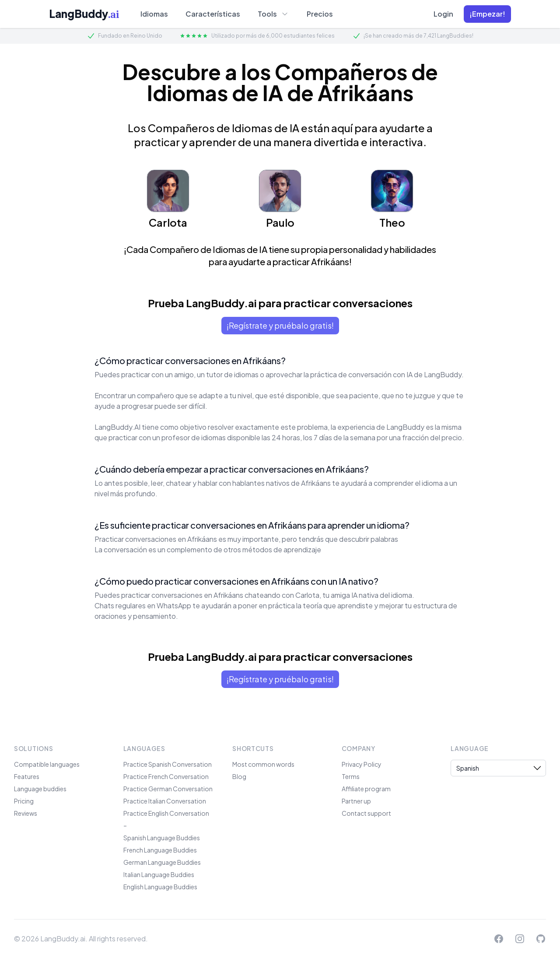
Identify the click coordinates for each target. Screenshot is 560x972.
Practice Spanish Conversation (168, 764)
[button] (487, 14)
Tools (273, 14)
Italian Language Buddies (159, 874)
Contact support (366, 813)
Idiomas (154, 14)
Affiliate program (366, 789)
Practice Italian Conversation (165, 801)
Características (213, 14)
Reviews (26, 813)
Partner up (356, 801)
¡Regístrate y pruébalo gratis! (280, 325)
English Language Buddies (160, 887)
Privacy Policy (362, 764)
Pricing (24, 801)
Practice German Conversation (168, 789)
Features (27, 776)
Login (443, 14)
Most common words (263, 764)
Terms (351, 776)
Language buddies (40, 789)
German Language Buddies (162, 862)
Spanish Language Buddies (162, 838)
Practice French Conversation (166, 776)
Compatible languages (47, 764)
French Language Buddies (160, 850)
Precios (320, 14)
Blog (239, 776)
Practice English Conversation (166, 813)
